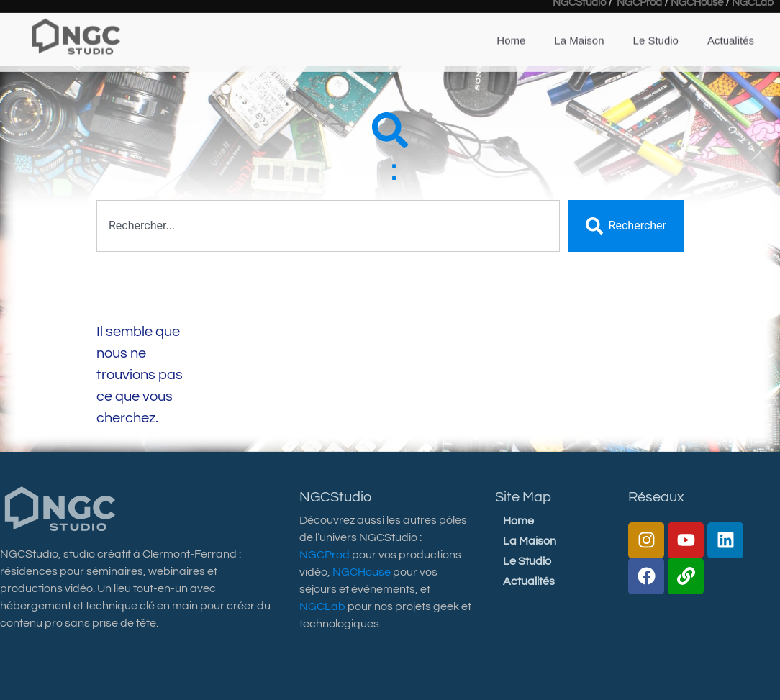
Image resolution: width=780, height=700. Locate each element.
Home (511, 27)
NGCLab (322, 606)
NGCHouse (362, 572)
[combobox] (328, 226)
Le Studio (656, 27)
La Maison (579, 27)
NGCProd (325, 555)
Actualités (731, 27)
